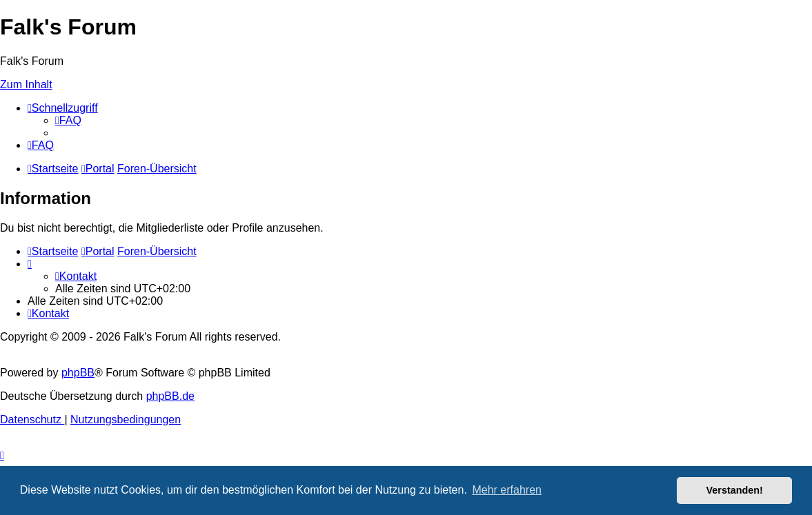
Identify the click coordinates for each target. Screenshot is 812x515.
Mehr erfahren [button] (507, 490)
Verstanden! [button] (735, 490)
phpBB (78, 373)
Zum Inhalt (26, 84)
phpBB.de (170, 396)
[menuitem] (68, 120)
